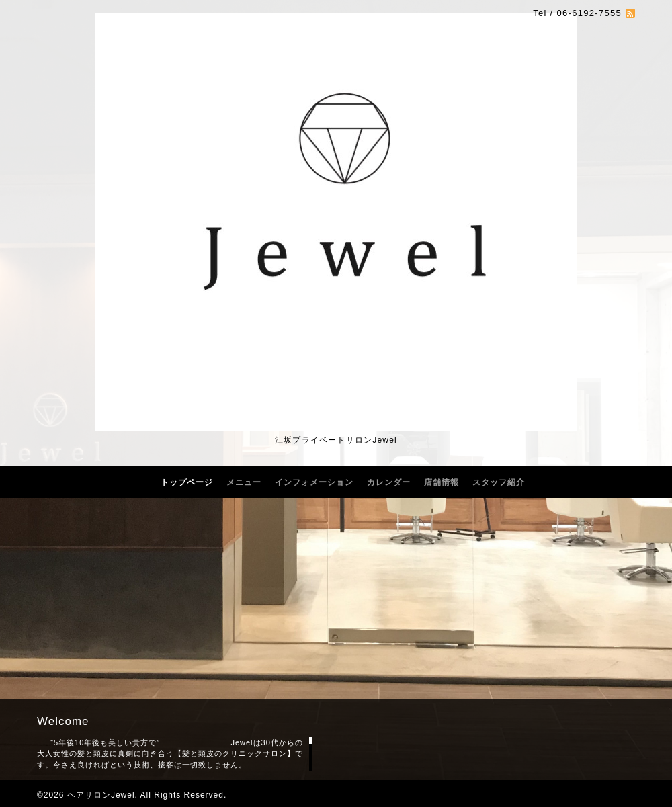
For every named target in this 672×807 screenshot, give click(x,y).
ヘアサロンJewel (101, 795)
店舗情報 (442, 482)
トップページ (187, 482)
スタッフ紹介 (499, 482)
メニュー (244, 482)
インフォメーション (314, 482)
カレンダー (389, 482)
